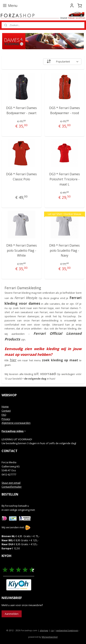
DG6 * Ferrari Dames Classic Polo (21, 177)
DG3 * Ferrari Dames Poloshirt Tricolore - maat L (65, 179)
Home (5, 406)
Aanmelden (12, 614)
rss (52, 630)
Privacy (6, 419)
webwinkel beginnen (67, 630)
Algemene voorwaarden (16, 423)
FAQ (4, 415)
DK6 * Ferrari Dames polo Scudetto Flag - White (22, 250)
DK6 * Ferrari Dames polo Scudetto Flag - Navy (64, 250)
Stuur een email (11, 483)
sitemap (44, 630)
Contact (6, 411)
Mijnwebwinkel (50, 637)
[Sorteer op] (62, 62)
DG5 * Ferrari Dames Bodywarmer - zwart (21, 110)
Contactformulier (12, 487)
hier (13, 360)
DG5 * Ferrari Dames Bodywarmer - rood (65, 110)
